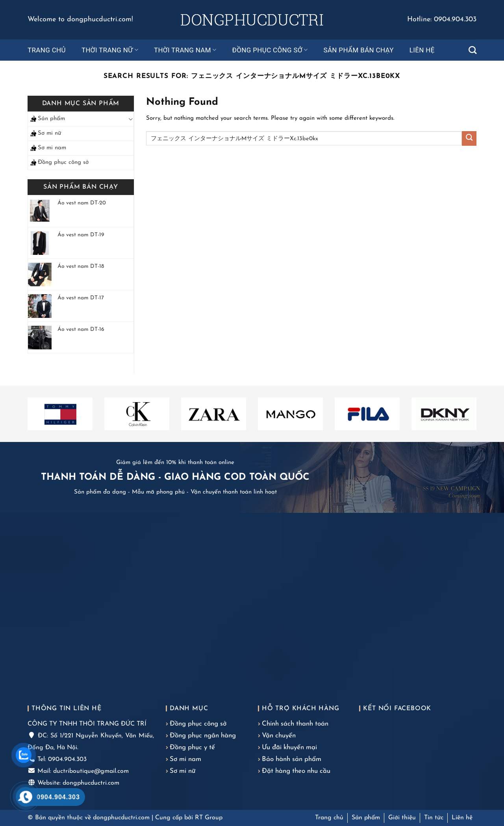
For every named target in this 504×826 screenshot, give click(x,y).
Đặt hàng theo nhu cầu (296, 771)
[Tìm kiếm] (472, 50)
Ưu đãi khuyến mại (289, 747)
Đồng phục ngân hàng (203, 736)
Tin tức (434, 818)
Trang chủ (47, 50)
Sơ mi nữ (49, 133)
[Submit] (469, 138)
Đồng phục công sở (270, 50)
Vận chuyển (279, 736)
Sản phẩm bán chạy (358, 50)
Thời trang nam (185, 50)
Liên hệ (422, 50)
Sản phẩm (51, 119)
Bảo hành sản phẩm (292, 759)
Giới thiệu (402, 818)
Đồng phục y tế (192, 747)
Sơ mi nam (52, 148)
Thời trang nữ (110, 50)
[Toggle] (131, 119)
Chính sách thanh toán (295, 724)
